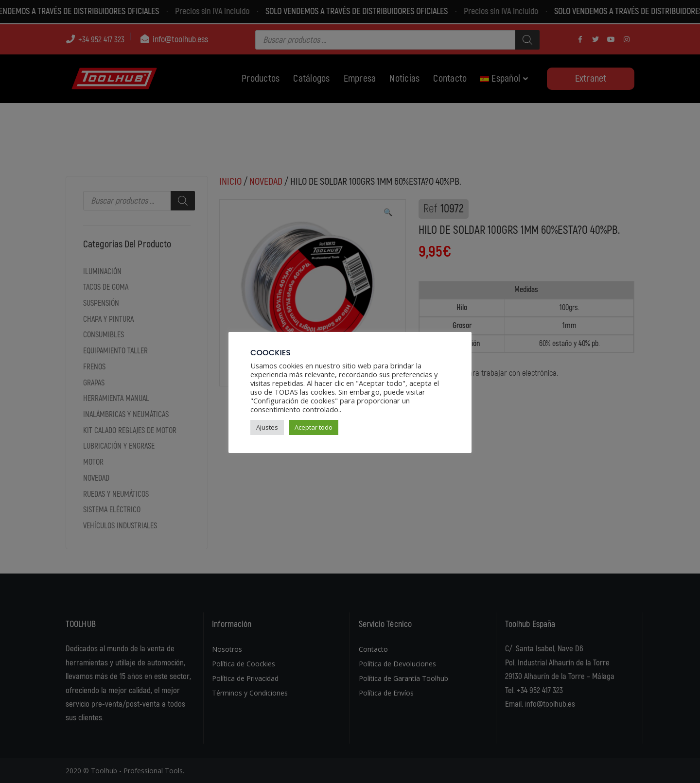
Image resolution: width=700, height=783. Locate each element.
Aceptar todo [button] (314, 427)
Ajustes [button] (267, 427)
